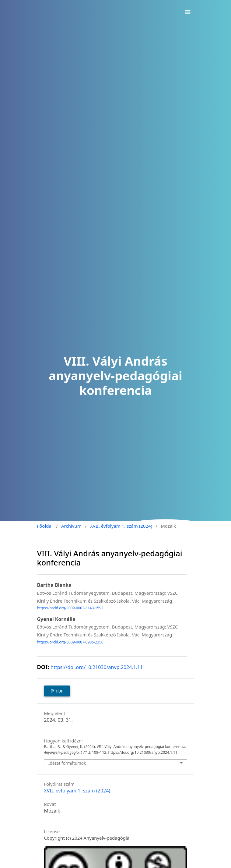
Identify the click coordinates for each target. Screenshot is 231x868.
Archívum (71, 526)
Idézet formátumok (67, 763)
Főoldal (45, 526)
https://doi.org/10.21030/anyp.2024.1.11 (97, 667)
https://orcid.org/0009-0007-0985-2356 (70, 642)
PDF (59, 691)
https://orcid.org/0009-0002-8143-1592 (70, 608)
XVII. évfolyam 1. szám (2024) (121, 526)
